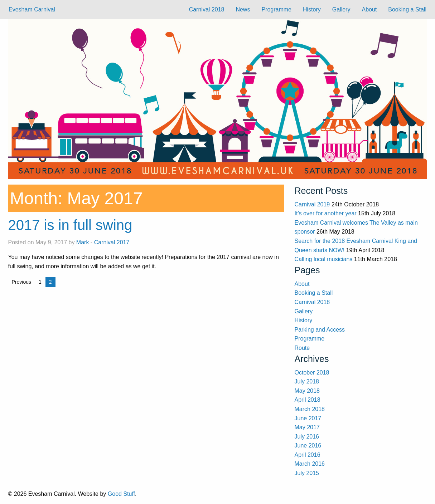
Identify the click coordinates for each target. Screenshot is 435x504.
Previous (21, 282)
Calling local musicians (324, 259)
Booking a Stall (407, 9)
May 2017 (307, 427)
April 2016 (308, 455)
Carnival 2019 (312, 204)
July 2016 (307, 437)
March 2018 (310, 409)
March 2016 (310, 464)
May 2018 (307, 391)
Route (302, 348)
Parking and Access (320, 330)
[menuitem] (207, 10)
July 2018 (307, 381)
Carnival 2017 (112, 242)
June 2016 (308, 446)
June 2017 (308, 418)
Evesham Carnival (32, 9)
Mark (83, 242)
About (369, 9)
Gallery (341, 9)
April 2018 (308, 400)
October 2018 (312, 373)
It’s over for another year (326, 213)
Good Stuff (121, 494)
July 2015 (307, 473)
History (312, 9)
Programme (276, 9)
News (243, 9)
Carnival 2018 (207, 9)
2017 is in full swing (70, 225)
